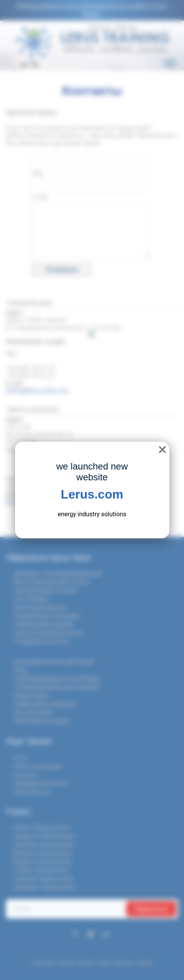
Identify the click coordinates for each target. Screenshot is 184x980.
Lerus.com (92, 494)
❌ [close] (162, 450)
